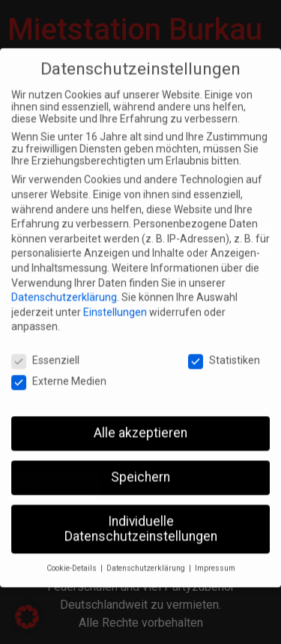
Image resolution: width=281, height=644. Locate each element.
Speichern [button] (140, 468)
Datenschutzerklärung (64, 289)
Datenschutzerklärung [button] (147, 560)
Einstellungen (115, 303)
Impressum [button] (215, 560)
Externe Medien (59, 373)
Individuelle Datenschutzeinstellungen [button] (141, 520)
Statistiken (224, 352)
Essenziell (45, 352)
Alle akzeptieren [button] (140, 424)
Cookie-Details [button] (73, 560)
